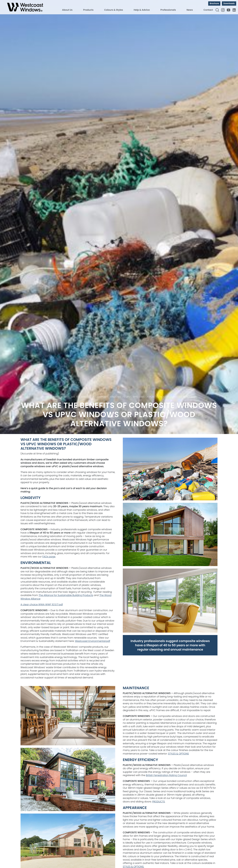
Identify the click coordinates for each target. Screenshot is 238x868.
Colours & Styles (114, 10)
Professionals (168, 10)
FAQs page (49, 557)
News (190, 10)
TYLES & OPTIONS (179, 754)
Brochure (214, 3)
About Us (67, 10)
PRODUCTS (159, 802)
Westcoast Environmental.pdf (92, 641)
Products (88, 10)
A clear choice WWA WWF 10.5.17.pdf (42, 605)
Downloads (229, 3)
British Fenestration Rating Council (166, 775)
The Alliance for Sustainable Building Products (66, 595)
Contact (208, 10)
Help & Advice (142, 10)
